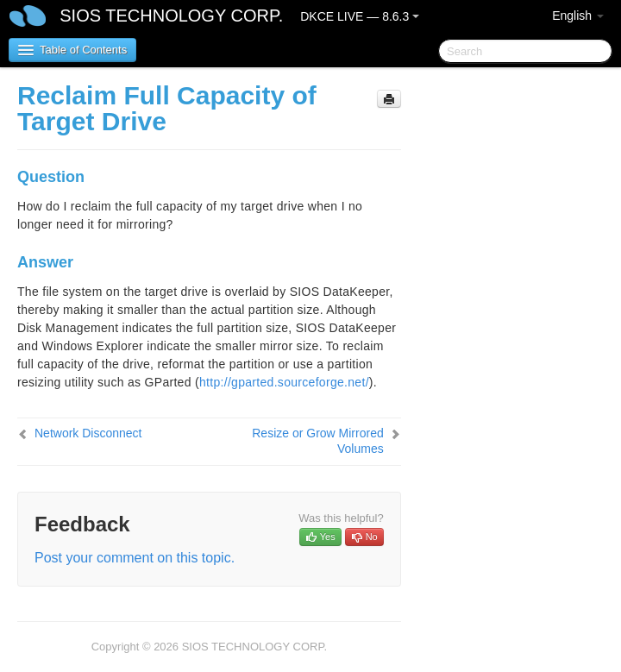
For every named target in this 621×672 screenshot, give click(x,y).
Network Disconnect (88, 433)
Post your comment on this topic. (135, 558)
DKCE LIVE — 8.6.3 (360, 16)
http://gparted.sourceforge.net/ (284, 382)
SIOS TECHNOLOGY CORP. (171, 16)
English (578, 16)
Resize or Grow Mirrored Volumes (317, 441)
